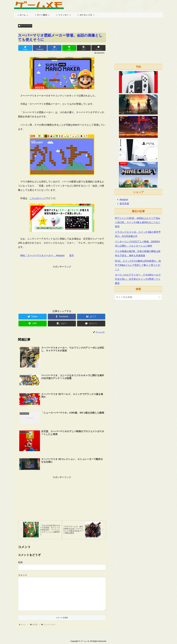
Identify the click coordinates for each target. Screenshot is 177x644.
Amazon (124, 199)
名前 (20, 562)
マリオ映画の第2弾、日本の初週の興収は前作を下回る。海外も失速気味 (138, 253)
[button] (160, 297)
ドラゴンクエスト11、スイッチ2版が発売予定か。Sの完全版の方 (138, 234)
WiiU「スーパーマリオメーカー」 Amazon (42, 255)
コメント (23, 575)
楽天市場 (124, 204)
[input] (138, 297)
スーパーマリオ (25, 26)
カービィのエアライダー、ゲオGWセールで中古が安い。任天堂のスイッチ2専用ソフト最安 (138, 279)
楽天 (72, 255)
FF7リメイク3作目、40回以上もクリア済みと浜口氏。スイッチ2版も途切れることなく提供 (138, 222)
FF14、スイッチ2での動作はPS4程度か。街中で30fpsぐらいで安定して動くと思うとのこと (138, 265)
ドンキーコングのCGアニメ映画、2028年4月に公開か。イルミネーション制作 (137, 244)
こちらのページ (38, 198)
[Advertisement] (62, 287)
